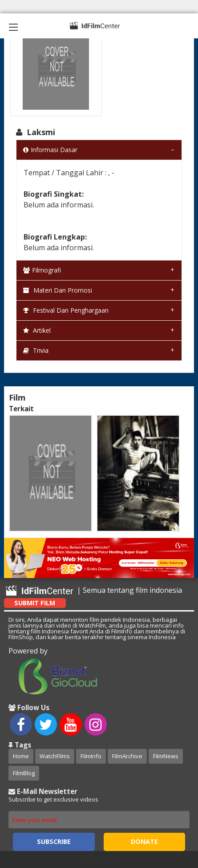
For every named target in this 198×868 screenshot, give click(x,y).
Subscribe (54, 841)
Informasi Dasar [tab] (50, 150)
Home (21, 756)
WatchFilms (55, 756)
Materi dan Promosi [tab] (58, 290)
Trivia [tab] (36, 350)
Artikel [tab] (37, 330)
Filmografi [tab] (42, 270)
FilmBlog (24, 773)
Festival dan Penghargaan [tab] (66, 310)
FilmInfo (91, 756)
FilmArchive (127, 756)
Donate (144, 841)
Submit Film (35, 603)
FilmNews (166, 756)
